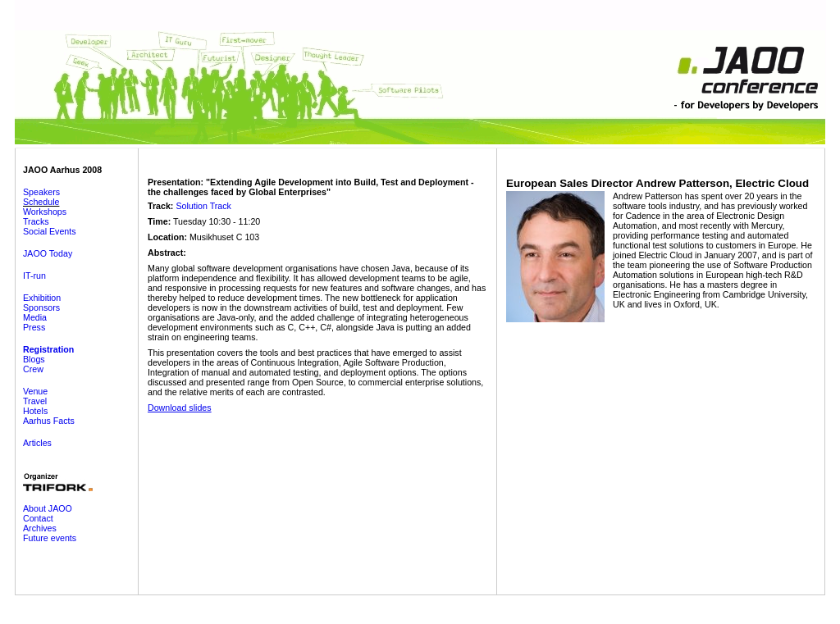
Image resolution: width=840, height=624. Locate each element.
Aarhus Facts (49, 421)
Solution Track (203, 206)
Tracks (36, 221)
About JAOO (48, 508)
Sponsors (41, 307)
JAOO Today (48, 253)
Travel (35, 401)
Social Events (50, 231)
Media (35, 317)
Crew (33, 369)
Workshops (45, 212)
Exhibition (42, 298)
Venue (35, 391)
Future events (50, 538)
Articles (37, 443)
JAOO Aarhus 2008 (62, 170)
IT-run (34, 276)
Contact (38, 518)
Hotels (35, 411)
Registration (48, 349)
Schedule (41, 202)
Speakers (41, 192)
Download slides (180, 408)
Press (34, 327)
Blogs (34, 359)
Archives (40, 528)
